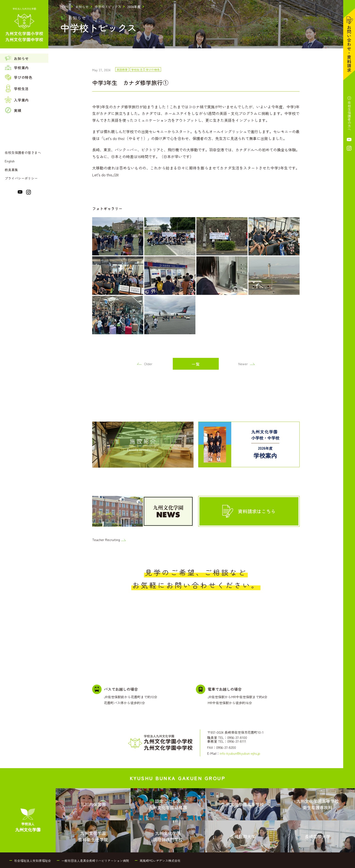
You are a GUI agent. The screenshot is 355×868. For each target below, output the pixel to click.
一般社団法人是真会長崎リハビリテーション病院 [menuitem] (95, 861)
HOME (65, 7)
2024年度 (134, 7)
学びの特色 (153, 70)
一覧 (196, 364)
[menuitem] (24, 58)
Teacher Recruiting (109, 540)
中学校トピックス (108, 7)
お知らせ (82, 7)
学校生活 (137, 70)
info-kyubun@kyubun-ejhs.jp (240, 753)
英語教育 (122, 70)
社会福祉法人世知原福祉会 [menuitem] (33, 861)
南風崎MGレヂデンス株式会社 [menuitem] (160, 861)
